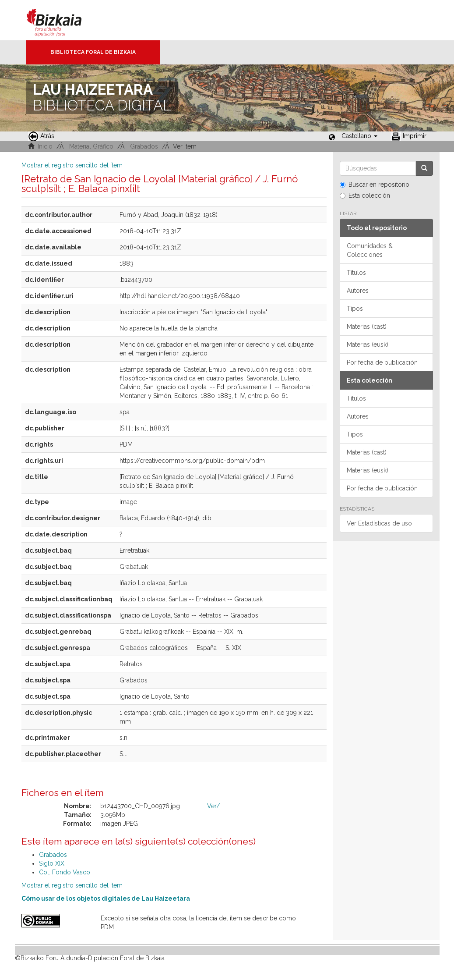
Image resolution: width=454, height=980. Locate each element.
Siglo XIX (52, 863)
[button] (359, 136)
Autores (358, 291)
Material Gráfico (91, 146)
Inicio (45, 146)
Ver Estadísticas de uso (379, 523)
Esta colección (365, 195)
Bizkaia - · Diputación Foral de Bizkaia (63, 20)
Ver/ (213, 806)
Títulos (356, 273)
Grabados (144, 146)
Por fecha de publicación (382, 362)
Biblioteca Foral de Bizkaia (93, 52)
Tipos (355, 309)
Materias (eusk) (368, 344)
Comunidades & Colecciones (370, 250)
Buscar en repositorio (375, 185)
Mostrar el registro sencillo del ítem (72, 165)
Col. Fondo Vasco (65, 872)
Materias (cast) (367, 327)
